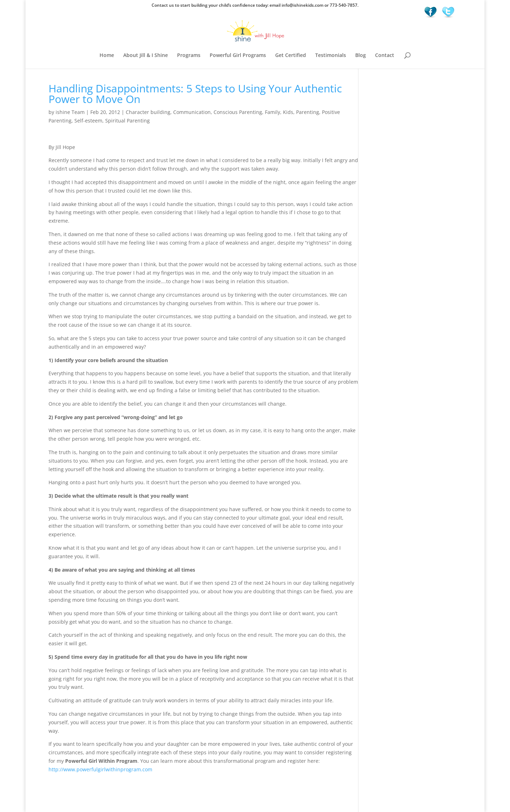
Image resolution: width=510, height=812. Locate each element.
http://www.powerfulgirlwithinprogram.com (100, 769)
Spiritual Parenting (127, 121)
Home (107, 56)
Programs (189, 56)
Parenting (308, 112)
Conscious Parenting (238, 112)
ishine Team (70, 112)
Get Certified (291, 56)
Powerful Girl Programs (238, 56)
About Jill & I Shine (146, 56)
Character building (148, 112)
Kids (288, 112)
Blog (361, 56)
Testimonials (331, 56)
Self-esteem (88, 121)
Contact (385, 56)
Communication (192, 112)
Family (273, 112)
